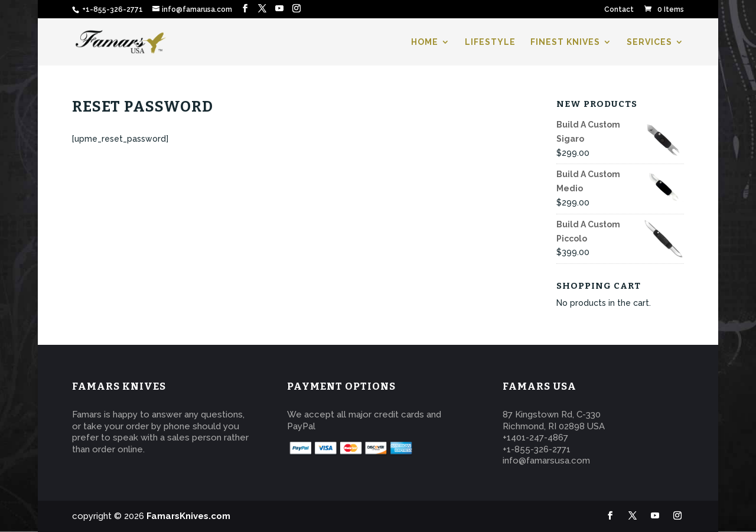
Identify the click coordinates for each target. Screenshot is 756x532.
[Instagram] (296, 9)
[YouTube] (279, 9)
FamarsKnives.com (188, 516)
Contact (619, 10)
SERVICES (649, 42)
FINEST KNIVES (565, 42)
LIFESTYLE (490, 42)
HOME (425, 42)
